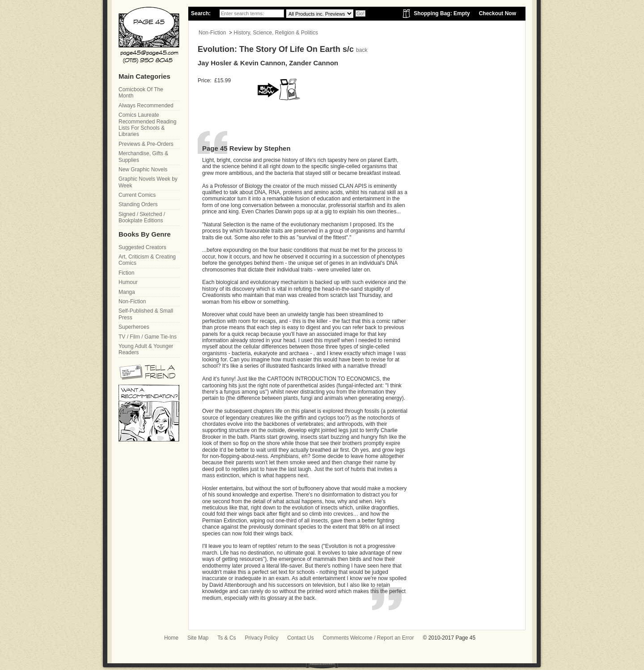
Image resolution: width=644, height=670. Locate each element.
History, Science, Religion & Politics (276, 33)
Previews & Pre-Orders (146, 144)
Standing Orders (138, 204)
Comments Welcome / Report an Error (369, 638)
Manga (127, 292)
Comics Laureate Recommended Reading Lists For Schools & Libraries (147, 125)
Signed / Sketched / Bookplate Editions (142, 217)
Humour (128, 282)
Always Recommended (146, 106)
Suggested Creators (142, 247)
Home (171, 638)
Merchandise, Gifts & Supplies (143, 157)
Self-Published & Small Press (146, 314)
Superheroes (134, 327)
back (362, 50)
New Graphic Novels (143, 170)
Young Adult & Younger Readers (146, 349)
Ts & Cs (227, 638)
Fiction (126, 273)
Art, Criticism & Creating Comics (147, 260)
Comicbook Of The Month (141, 93)
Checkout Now (498, 13)
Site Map (198, 638)
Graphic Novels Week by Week (148, 182)
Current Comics (137, 195)
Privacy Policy (262, 638)
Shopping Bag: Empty (442, 13)
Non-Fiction (212, 33)
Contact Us (300, 638)
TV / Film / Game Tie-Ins (148, 337)
